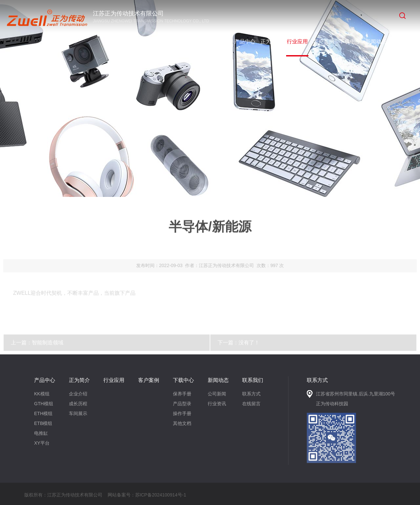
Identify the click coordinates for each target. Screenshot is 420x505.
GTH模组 (44, 404)
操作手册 (182, 413)
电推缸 (41, 433)
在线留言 (251, 404)
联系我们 (402, 42)
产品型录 (182, 404)
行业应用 (297, 42)
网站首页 (219, 42)
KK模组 (42, 394)
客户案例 (324, 42)
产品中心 (245, 42)
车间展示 (78, 413)
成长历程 (78, 404)
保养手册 (182, 394)
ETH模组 (43, 413)
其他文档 (182, 423)
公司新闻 (217, 394)
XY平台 (42, 443)
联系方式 (251, 394)
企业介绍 (78, 394)
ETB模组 (43, 423)
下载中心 (350, 42)
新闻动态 (376, 42)
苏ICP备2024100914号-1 (161, 495)
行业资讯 (217, 404)
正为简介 (271, 42)
